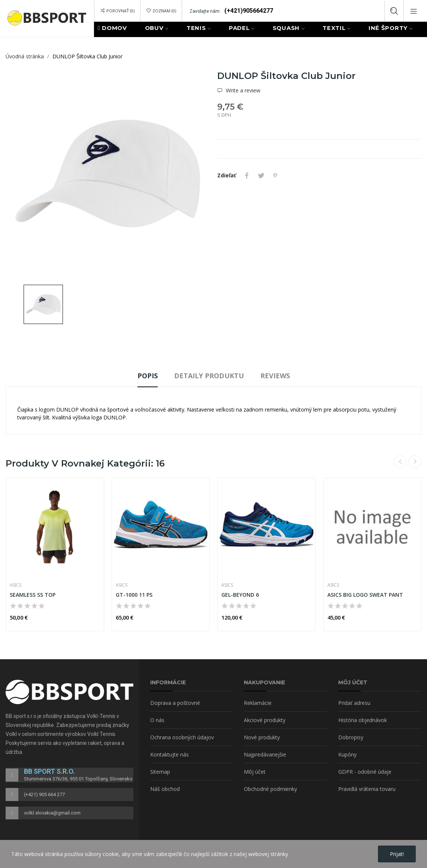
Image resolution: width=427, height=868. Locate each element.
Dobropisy (351, 737)
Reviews (275, 376)
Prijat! (397, 854)
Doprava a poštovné (175, 703)
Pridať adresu (354, 703)
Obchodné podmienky (270, 789)
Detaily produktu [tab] (209, 376)
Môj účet (255, 772)
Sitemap (160, 772)
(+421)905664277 (249, 11)
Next (415, 462)
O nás (157, 720)
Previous (400, 462)
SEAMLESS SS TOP (33, 595)
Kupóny (347, 754)
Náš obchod (165, 789)
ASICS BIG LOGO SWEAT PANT (365, 595)
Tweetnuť (261, 175)
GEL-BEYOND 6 (240, 595)
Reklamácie (258, 703)
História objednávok (363, 720)
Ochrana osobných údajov (182, 737)
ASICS (16, 585)
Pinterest (275, 175)
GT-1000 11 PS (134, 595)
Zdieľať (247, 175)
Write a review (242, 91)
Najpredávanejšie (265, 754)
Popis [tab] (148, 376)
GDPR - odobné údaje (365, 772)
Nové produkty (262, 737)
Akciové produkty (265, 720)
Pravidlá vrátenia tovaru (367, 789)
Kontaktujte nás (169, 754)
